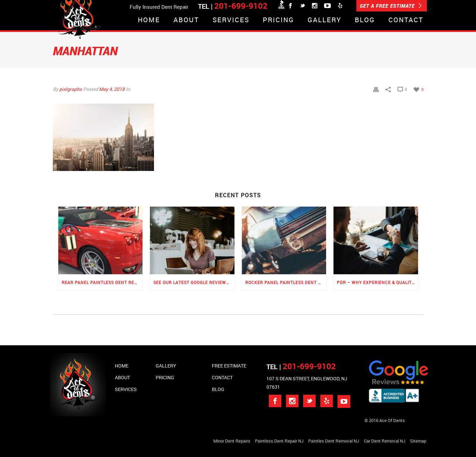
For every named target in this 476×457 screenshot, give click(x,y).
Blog (365, 20)
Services (231, 20)
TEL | (301, 367)
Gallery (324, 20)
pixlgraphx (71, 89)
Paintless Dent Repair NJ (279, 441)
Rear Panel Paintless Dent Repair (102, 282)
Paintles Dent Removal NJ (334, 441)
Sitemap (418, 441)
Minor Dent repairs (232, 441)
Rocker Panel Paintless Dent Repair (286, 282)
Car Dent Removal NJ (385, 441)
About (186, 20)
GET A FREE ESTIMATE (391, 6)
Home (149, 20)
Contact (406, 20)
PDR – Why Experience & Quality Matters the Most (377, 282)
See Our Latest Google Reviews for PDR (194, 282)
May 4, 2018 (112, 89)
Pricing (278, 20)
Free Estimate (229, 366)
